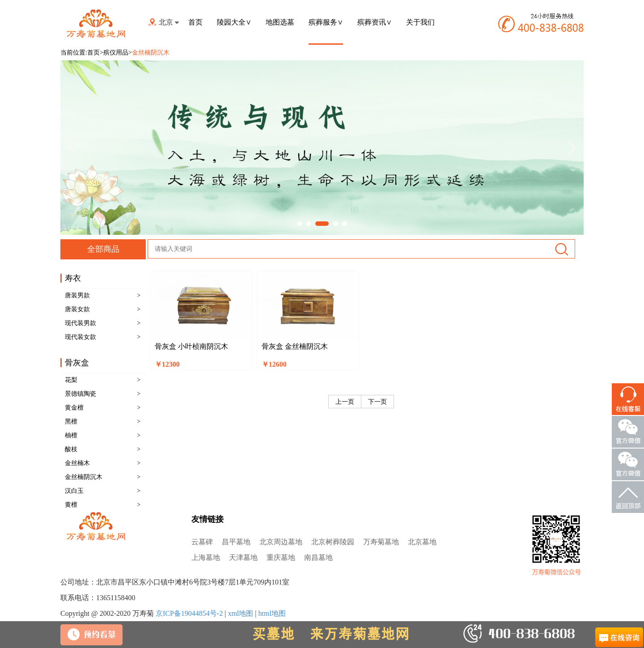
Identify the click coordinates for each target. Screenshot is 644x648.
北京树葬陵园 (333, 542)
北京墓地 (422, 542)
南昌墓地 (318, 557)
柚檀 (71, 435)
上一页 (345, 402)
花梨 (71, 380)
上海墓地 (206, 557)
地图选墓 (280, 22)
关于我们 (420, 22)
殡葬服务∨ (326, 22)
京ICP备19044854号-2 (189, 613)
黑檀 (71, 421)
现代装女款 (80, 337)
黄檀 (71, 505)
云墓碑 (202, 542)
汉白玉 (74, 491)
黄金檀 (74, 408)
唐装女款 (77, 309)
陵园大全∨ (234, 22)
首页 (195, 22)
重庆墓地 (281, 557)
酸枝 (71, 449)
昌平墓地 (236, 542)
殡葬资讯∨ (375, 22)
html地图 (272, 613)
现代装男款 (80, 323)
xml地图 (240, 613)
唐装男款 (77, 295)
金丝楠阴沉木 (84, 477)
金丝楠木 (77, 463)
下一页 (377, 402)
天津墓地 (243, 557)
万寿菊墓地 (381, 542)
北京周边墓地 (281, 542)
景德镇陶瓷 (80, 394)
